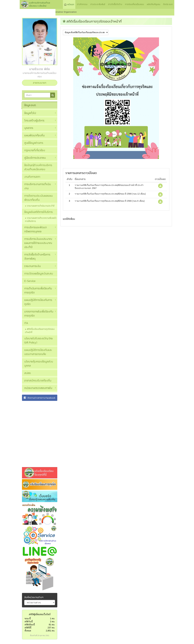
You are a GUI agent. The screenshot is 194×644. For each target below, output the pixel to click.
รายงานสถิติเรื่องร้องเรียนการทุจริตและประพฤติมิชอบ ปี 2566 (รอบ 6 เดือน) (110, 201)
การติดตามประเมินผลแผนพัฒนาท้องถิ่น (38, 198)
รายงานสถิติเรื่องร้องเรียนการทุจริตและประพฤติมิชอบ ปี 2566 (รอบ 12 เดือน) (110, 194)
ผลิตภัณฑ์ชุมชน (154, 4)
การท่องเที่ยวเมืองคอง (135, 4)
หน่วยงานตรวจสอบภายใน (38, 388)
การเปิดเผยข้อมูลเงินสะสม (39, 273)
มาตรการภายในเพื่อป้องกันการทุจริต (39, 313)
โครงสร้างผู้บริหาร (34, 120)
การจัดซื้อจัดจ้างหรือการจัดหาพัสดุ (37, 257)
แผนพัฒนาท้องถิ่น (34, 135)
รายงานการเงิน (32, 266)
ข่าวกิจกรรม (82, 4)
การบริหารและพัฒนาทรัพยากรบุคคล (35, 229)
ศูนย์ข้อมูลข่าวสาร (34, 143)
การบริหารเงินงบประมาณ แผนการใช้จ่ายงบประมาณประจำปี (38, 243)
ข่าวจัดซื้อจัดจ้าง (115, 4)
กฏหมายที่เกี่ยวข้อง (35, 150)
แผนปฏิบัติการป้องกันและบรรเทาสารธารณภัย (38, 352)
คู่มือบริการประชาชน (35, 158)
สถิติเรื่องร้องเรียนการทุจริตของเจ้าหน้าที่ (40, 331)
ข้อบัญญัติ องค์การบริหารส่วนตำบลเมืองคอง (38, 167)
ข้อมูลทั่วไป (30, 113)
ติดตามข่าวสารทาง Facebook (40, 398)
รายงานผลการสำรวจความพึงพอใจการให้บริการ (41, 220)
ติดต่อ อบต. (168, 4)
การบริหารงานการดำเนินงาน (38, 186)
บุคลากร (29, 128)
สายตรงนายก (40, 83)
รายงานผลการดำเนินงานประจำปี (41, 206)
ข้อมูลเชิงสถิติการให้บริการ (38, 212)
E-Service (30, 281)
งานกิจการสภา (32, 177)
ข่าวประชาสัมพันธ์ (98, 4)
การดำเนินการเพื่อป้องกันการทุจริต (38, 290)
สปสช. (28, 373)
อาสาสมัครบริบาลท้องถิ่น (38, 380)
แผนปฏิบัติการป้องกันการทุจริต (38, 302)
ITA (26, 323)
